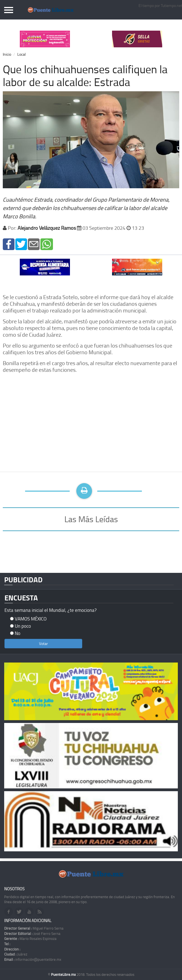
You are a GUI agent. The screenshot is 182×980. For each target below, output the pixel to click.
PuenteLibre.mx (64, 974)
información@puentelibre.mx (33, 959)
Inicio (7, 54)
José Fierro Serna (32, 933)
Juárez (16, 954)
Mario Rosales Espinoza (30, 939)
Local (21, 54)
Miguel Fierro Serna (34, 928)
